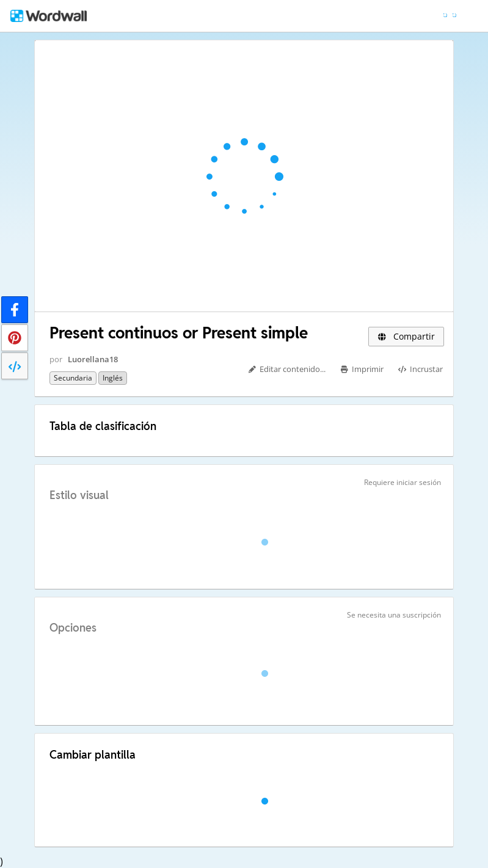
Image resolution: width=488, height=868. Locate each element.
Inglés (113, 378)
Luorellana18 (93, 359)
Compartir (406, 336)
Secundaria (73, 378)
